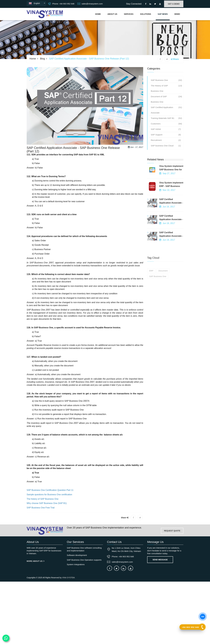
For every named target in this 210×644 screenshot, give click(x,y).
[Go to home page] (45, 531)
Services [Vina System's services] (129, 14)
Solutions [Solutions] (146, 14)
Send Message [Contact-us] (160, 560)
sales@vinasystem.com (90, 4)
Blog (42, 59)
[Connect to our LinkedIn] (150, 4)
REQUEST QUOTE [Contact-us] (172, 531)
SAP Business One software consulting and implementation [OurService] (84, 549)
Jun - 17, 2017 (136, 158)
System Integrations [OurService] (76, 564)
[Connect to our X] (117, 568)
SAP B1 (93, 165)
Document (163, 287)
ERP (151, 287)
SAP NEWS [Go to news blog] (163, 14)
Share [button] (176, 59)
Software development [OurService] (77, 555)
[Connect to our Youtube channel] (160, 4)
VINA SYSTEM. (69, 578)
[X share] (167, 59)
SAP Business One (39, 273)
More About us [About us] (35, 561)
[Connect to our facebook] (146, 4)
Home (98, 14)
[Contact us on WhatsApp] (6, 638)
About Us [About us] (112, 14)
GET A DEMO (174, 4)
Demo (177, 14)
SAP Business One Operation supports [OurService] (84, 560)
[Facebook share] (160, 59)
